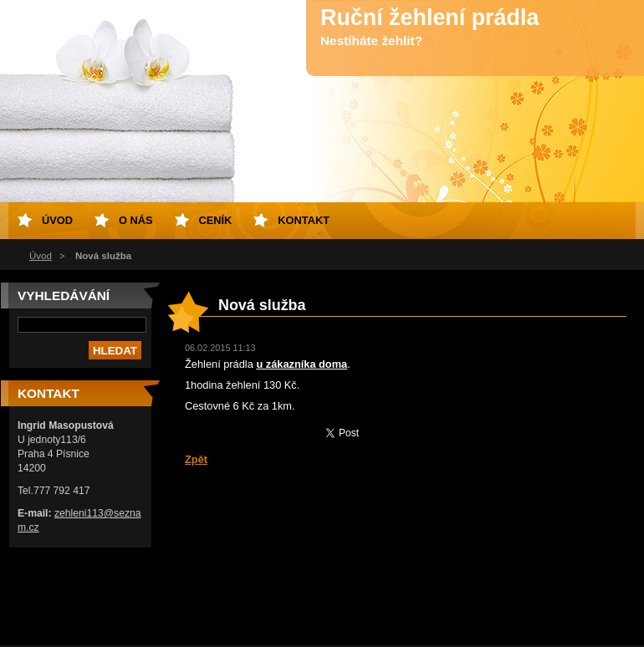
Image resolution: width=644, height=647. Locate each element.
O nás (136, 220)
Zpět (196, 459)
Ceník (216, 220)
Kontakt (304, 220)
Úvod (41, 256)
